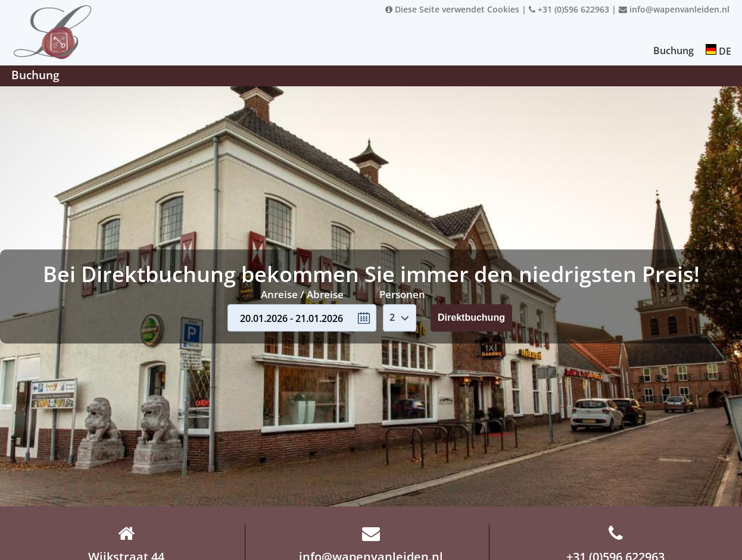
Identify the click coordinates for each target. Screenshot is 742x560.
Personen (402, 294)
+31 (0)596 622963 (569, 9)
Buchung (674, 51)
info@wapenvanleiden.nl (674, 9)
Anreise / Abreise (302, 294)
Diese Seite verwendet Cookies (452, 9)
